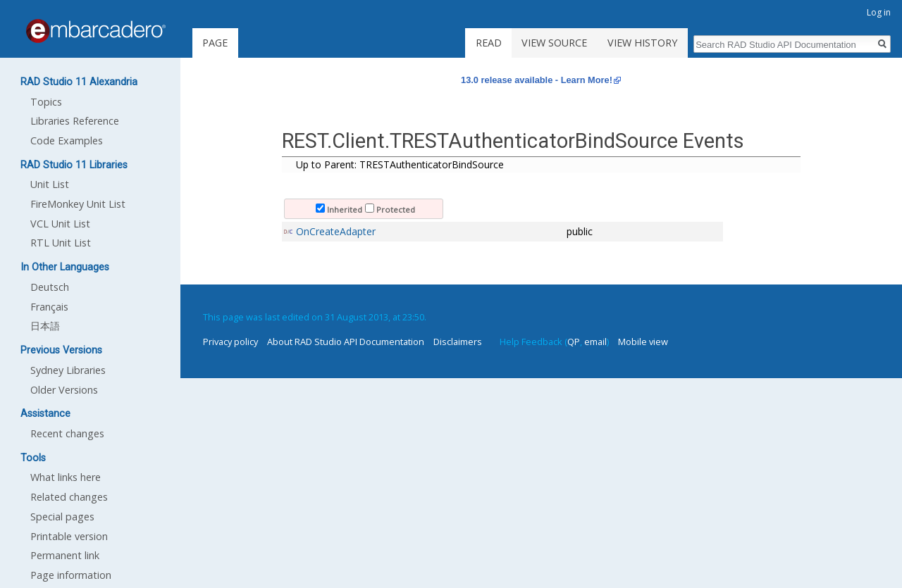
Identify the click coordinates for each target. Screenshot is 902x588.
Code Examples (67, 140)
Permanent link (65, 555)
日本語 (45, 326)
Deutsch (50, 287)
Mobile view (643, 342)
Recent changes (67, 433)
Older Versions (64, 390)
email (595, 342)
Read (489, 43)
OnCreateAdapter (336, 231)
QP (574, 342)
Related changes (69, 497)
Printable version (69, 536)
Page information (71, 575)
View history (642, 43)
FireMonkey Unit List (78, 204)
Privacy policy (230, 342)
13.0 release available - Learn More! (537, 80)
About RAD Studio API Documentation (346, 342)
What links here (66, 477)
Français (49, 307)
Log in (879, 12)
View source (554, 43)
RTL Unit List (61, 243)
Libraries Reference (75, 121)
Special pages (62, 517)
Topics (46, 102)
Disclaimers (458, 342)
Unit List (50, 184)
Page (215, 43)
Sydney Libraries (68, 370)
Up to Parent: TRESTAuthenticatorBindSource (400, 164)
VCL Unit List (60, 224)
